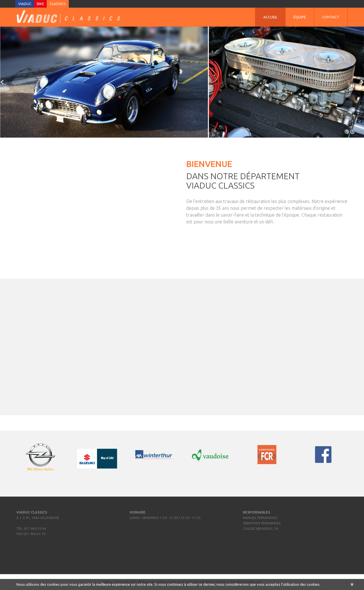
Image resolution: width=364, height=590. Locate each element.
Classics (58, 4)
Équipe (300, 17)
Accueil (270, 17)
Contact (331, 17)
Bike (40, 4)
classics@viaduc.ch (261, 528)
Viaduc (25, 4)
